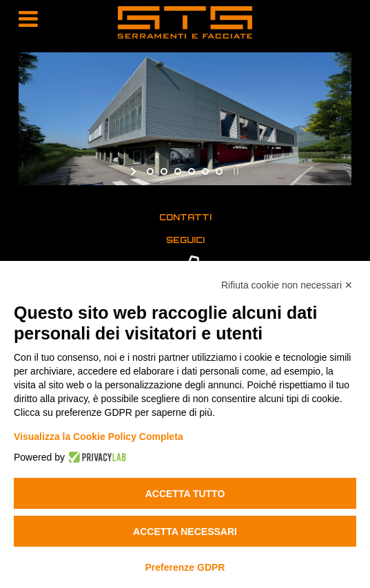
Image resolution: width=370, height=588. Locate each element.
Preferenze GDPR (185, 567)
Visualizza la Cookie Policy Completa (99, 437)
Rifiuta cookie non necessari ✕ (287, 285)
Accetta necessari (185, 532)
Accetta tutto (185, 494)
